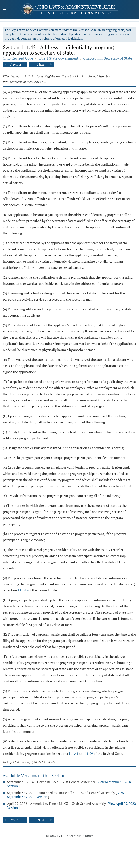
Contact (74, 836)
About (88, 836)
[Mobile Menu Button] (5, 10)
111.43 (23, 590)
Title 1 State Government (58, 58)
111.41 (74, 754)
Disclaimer (55, 836)
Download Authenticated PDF (28, 82)
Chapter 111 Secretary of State (108, 58)
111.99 (88, 754)
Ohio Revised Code (18, 58)
